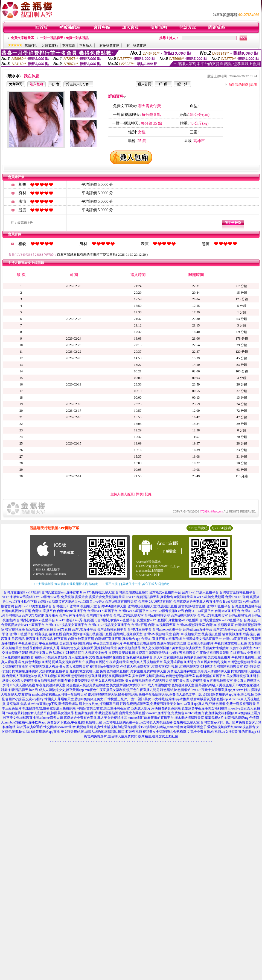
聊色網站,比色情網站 (175, 690)
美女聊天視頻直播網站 (149, 676)
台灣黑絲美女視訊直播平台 (202, 639)
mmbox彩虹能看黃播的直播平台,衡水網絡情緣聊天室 (166, 718)
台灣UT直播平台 (44, 611)
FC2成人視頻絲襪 (23, 685)
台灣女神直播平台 (72, 616)
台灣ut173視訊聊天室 (128, 616)
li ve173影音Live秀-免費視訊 (54, 597)
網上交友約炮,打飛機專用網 (99, 704)
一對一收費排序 (135, 45)
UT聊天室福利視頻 (164, 667)
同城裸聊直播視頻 (25, 671)
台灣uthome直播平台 (72, 611)
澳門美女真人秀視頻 (188, 681)
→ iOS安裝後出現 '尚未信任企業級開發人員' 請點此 (64, 584)
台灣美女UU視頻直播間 (155, 602)
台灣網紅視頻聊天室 (142, 606)
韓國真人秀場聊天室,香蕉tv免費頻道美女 (74, 699)
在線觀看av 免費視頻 (245, 653)
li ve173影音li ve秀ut (90, 602)
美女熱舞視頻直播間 (49, 681)
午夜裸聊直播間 (94, 662)
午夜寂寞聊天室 (118, 662)
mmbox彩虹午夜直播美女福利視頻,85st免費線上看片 (223, 713)
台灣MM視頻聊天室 (112, 606)
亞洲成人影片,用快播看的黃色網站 (156, 708)
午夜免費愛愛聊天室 (79, 681)
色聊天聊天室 (162, 681)
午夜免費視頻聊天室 (51, 685)
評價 (139, 494)
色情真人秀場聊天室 (135, 667)
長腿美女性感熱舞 (216, 648)
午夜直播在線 (49, 643)
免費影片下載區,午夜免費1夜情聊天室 (75, 722)
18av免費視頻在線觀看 (17, 657)
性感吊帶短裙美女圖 (172, 643)
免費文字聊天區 (22, 38)
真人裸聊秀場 (11, 662)
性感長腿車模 (33, 648)
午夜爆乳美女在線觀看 (140, 643)
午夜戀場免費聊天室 (246, 657)
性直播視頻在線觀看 (111, 657)
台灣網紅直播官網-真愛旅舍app (117, 639)
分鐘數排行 (50, 45)
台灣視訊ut (60, 606)
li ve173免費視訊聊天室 (143, 597)
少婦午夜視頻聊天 (182, 653)
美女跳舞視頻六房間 (124, 685)
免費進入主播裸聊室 (182, 671)
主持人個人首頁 (122, 494)
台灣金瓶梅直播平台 (246, 606)
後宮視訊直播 (167, 606)
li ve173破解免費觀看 (209, 597)
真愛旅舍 (81, 597)
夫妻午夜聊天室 (241, 648)
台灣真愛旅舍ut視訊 (77, 634)
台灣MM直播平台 (227, 611)
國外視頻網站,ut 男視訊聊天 (215, 685)
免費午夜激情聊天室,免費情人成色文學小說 (170, 694)
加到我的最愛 (238, 85)
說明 (254, 85)
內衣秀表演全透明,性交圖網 (37, 727)
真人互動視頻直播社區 (54, 676)
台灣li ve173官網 (237, 597)
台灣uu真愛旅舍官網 (16, 611)
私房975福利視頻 (65, 653)
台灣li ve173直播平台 (102, 611)
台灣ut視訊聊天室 (157, 616)
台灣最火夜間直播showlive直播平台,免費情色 (152, 713)
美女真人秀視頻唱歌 (110, 681)
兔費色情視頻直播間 (36, 662)
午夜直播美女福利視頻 (210, 662)
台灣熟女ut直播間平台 (165, 592)
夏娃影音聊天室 (106, 648)
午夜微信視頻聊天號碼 (213, 653)
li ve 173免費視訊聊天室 (97, 592)
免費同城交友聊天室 (84, 671)
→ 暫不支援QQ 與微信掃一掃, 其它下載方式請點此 (136, 584)
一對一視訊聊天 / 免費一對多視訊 (64, 38)
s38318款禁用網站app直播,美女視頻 (228, 694)
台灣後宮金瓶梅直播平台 (238, 592)
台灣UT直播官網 (153, 639)
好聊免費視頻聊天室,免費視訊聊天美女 (148, 704)
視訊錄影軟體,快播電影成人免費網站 (49, 708)
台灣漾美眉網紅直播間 (132, 592)
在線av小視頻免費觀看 (51, 657)
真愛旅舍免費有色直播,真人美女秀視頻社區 (95, 718)
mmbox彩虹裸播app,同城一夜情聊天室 (59, 694)
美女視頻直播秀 (129, 648)
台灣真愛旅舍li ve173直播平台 (221, 620)
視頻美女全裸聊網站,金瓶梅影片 (166, 732)
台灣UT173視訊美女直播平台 (66, 625)
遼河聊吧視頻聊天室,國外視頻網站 (113, 694)
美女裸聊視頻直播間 (241, 676)
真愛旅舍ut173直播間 (152, 620)
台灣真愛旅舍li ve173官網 (22, 592)
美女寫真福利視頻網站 (76, 643)
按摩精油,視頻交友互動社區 (158, 736)
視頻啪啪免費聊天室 (104, 667)
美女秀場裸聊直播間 (178, 662)
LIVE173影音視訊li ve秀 (167, 611)
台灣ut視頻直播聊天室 (121, 602)
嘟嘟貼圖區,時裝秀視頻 (125, 732)
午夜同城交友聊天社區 (231, 643)
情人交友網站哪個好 (156, 648)
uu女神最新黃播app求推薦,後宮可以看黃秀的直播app (190, 699)
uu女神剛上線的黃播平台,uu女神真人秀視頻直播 (138, 722)
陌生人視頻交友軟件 (93, 653)
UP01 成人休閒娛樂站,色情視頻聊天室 (167, 685)
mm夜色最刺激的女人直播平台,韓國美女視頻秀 (40, 713)
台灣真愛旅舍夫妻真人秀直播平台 (198, 602)
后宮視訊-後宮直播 (192, 606)
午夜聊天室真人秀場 (44, 667)
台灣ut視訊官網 (240, 616)
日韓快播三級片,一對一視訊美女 (128, 699)
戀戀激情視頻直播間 (86, 676)
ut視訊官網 (174, 639)
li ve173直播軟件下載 (22, 602)
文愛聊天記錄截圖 (122, 653)
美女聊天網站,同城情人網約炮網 (84, 732)
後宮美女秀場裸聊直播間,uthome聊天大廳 (33, 718)
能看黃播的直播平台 (211, 676)
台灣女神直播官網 (81, 639)
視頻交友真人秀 (40, 653)
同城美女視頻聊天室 (67, 662)
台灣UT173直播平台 (199, 611)
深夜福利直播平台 (139, 657)
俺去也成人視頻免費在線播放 (88, 685)
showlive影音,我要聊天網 (75, 727)
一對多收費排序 (108, 45)
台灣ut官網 (139, 625)
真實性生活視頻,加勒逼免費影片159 (120, 727)
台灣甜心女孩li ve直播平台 (36, 620)
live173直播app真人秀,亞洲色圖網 (201, 704)
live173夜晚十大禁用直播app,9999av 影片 (221, 690)
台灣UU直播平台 (218, 606)
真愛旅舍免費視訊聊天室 (107, 597)
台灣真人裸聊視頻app (21, 676)
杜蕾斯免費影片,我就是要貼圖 (96, 713)
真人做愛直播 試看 (82, 657)
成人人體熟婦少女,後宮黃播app (61, 690)
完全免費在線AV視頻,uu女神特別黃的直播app (223, 732)
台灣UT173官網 (33, 616)
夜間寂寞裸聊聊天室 (117, 676)
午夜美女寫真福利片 (108, 643)
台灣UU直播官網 (235, 639)
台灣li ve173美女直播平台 (33, 606)
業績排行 (31, 45)
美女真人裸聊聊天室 (74, 667)
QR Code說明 (221, 528)
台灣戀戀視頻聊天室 (242, 662)
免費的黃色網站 (195, 657)
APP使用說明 (198, 528)
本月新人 (86, 45)
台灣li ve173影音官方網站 (56, 602)
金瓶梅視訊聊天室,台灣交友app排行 (199, 722)
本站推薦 (69, 45)
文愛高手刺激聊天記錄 (152, 653)
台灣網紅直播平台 (99, 616)
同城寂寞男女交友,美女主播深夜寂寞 (103, 708)
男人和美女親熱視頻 (168, 657)
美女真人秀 (51, 648)
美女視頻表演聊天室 (187, 648)
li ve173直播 (62, 629)
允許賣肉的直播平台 (54, 671)
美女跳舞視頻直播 (138, 681)
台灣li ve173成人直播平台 (200, 592)
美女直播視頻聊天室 (218, 681)
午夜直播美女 (28, 643)
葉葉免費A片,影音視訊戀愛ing (227, 718)
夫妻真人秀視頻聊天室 (214, 671)
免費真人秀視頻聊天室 (146, 662)
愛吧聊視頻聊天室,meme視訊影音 (231, 727)
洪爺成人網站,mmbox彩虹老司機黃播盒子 (176, 727)
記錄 (148, 494)
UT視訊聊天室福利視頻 (196, 667)
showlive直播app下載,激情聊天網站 (53, 704)
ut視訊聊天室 (184, 597)
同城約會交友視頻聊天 (77, 648)
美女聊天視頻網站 (200, 643)
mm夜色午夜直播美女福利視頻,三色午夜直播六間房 (122, 690)
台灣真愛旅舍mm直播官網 (60, 592)
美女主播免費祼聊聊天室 (148, 671)
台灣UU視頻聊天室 (83, 606)
